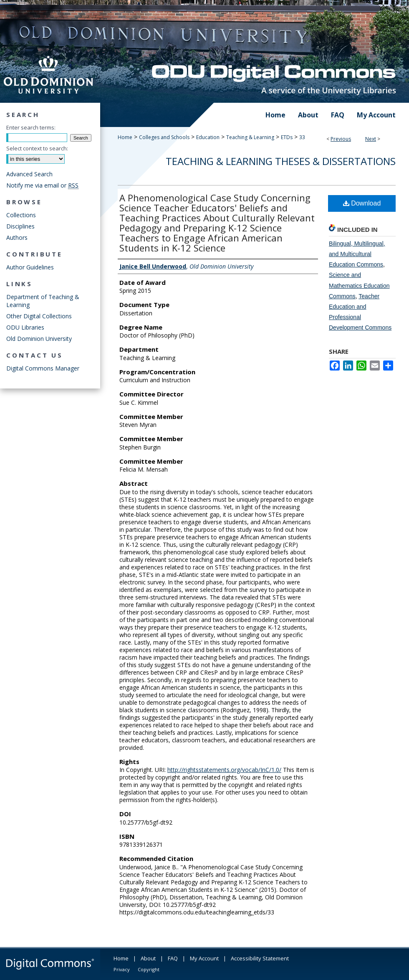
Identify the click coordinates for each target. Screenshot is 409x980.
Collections (21, 215)
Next (371, 139)
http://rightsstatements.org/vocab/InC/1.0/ (224, 770)
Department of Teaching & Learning (43, 301)
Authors (17, 237)
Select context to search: (37, 148)
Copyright (149, 969)
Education (208, 137)
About (148, 958)
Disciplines (20, 226)
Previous (341, 139)
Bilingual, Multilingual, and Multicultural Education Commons (357, 254)
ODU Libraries (25, 327)
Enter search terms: (31, 127)
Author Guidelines (30, 267)
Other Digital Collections (39, 316)
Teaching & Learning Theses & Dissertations (281, 161)
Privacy (122, 969)
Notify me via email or (42, 185)
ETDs (287, 137)
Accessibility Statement (260, 958)
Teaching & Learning (250, 137)
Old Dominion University (39, 339)
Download (362, 203)
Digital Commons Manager (43, 368)
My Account (204, 958)
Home (125, 137)
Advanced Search (29, 174)
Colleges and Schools (164, 137)
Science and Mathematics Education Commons (359, 285)
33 (302, 137)
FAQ (173, 958)
